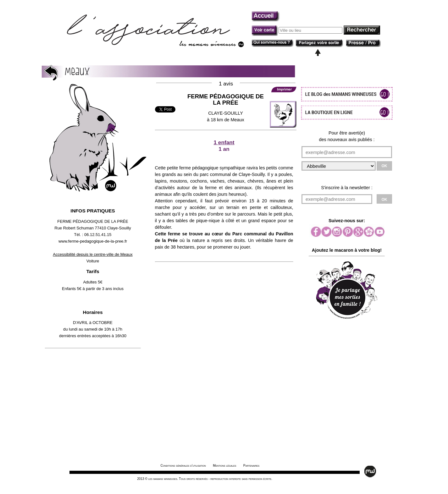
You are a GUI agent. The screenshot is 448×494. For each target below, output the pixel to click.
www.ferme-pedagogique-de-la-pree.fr (93, 241)
